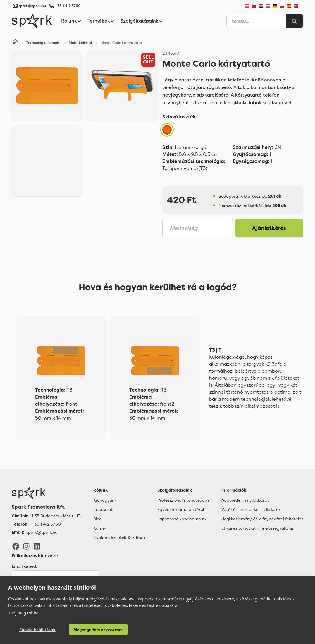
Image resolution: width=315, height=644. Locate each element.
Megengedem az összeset (98, 630)
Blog (98, 519)
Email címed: (24, 566)
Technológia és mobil (44, 43)
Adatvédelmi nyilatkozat (245, 500)
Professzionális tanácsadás (183, 500)
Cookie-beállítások (37, 630)
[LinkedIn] (37, 546)
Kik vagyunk (105, 500)
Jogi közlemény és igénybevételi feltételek (262, 519)
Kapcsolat (103, 509)
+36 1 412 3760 (68, 6)
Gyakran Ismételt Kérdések (119, 538)
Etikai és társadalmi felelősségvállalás (258, 528)
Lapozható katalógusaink (182, 519)
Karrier (100, 528)
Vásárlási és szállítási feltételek (251, 509)
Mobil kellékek (81, 43)
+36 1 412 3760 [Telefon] (46, 524)
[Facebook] (16, 546)
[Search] (295, 21)
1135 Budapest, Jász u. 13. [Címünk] (56, 516)
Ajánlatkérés (269, 228)
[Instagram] (26, 546)
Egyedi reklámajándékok (181, 509)
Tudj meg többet (24, 613)
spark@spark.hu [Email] (42, 532)
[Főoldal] (46, 493)
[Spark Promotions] (32, 21)
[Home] (15, 43)
